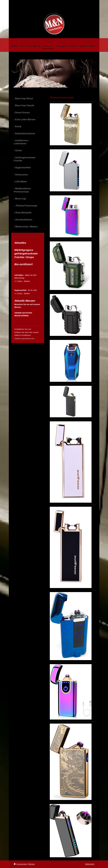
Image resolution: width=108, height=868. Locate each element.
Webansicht (90, 864)
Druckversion (21, 864)
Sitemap (31, 864)
